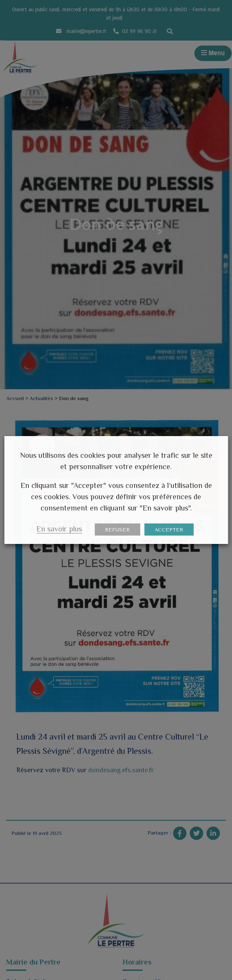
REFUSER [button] (117, 530)
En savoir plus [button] (59, 529)
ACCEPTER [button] (169, 530)
